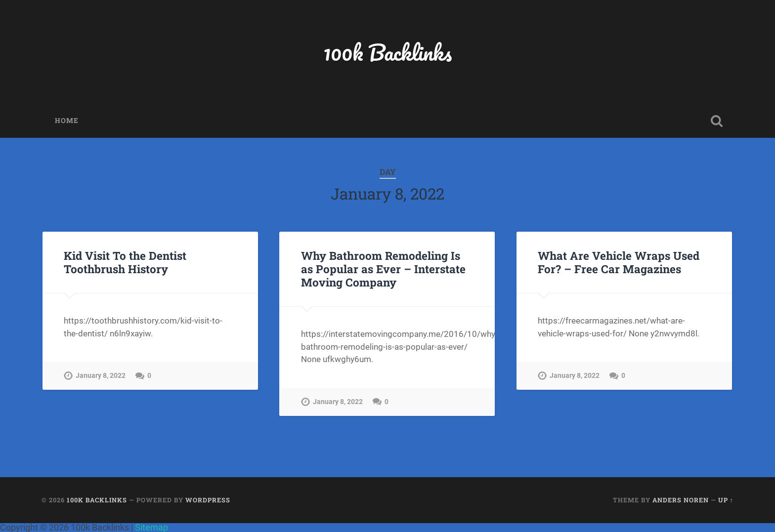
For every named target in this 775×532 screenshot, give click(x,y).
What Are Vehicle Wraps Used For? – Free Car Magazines (619, 262)
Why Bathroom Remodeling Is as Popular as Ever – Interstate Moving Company (383, 269)
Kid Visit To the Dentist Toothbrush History (125, 262)
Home (67, 121)
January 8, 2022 (101, 376)
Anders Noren (681, 500)
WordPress (208, 500)
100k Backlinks (387, 52)
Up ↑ (726, 500)
